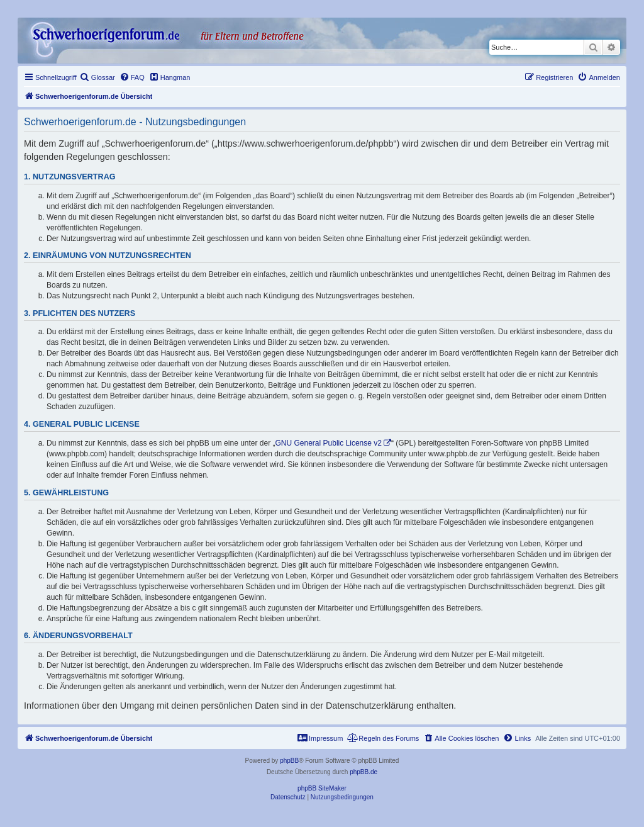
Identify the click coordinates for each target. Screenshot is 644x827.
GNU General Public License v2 (329, 443)
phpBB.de (364, 772)
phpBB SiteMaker (322, 788)
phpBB (289, 761)
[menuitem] (97, 77)
